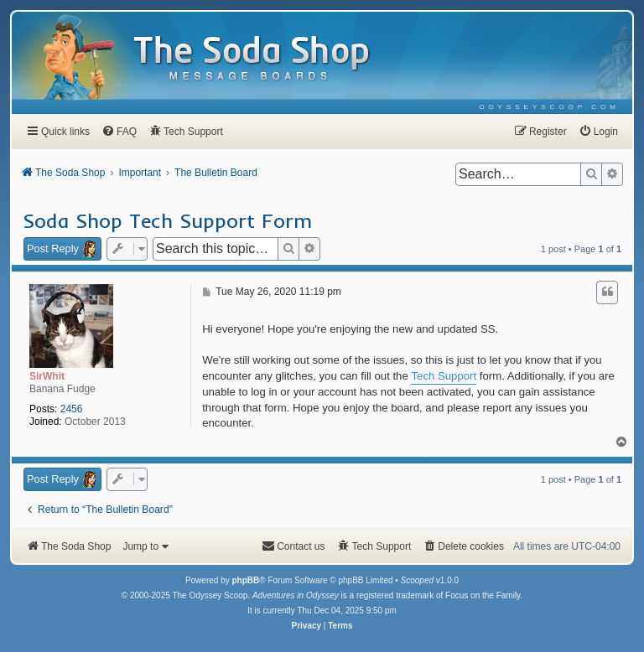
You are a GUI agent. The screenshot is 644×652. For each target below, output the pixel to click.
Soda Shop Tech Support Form (167, 220)
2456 (72, 409)
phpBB (245, 580)
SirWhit (47, 376)
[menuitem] (550, 107)
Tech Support (444, 376)
